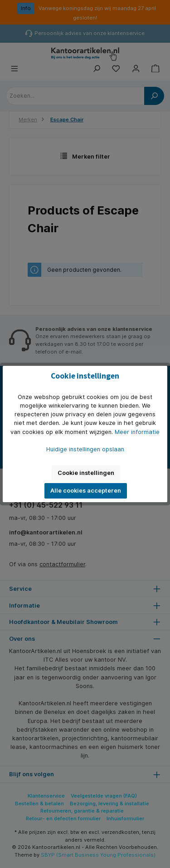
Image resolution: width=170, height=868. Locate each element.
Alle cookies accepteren (86, 491)
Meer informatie (137, 432)
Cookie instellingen (86, 473)
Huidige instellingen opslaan (85, 449)
